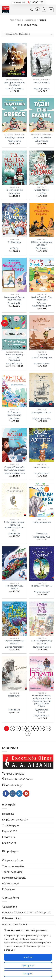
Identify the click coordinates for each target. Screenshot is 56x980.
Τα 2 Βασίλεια (14, 242)
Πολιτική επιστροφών (14, 878)
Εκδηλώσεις (9, 889)
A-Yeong (14, 248)
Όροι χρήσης (10, 907)
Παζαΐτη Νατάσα (42, 716)
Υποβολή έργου (10, 825)
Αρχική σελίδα (16, 20)
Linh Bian (42, 193)
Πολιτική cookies (11, 918)
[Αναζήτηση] (32, 10)
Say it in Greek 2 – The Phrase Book (42, 299)
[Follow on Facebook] (6, 793)
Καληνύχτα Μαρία (42, 82)
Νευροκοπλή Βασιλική (14, 473)
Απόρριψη (28, 973)
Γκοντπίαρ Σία (14, 303)
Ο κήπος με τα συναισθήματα (14, 414)
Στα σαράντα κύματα (42, 412)
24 (42, 728)
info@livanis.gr (14, 785)
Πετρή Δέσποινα (42, 473)
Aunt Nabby (14, 193)
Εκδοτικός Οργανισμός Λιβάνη (42, 305)
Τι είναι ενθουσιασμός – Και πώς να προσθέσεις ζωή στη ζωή (14, 526)
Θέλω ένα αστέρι (42, 467)
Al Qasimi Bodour (42, 363)
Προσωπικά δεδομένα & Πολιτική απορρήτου (27, 912)
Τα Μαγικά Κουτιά (14, 190)
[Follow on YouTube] (26, 793)
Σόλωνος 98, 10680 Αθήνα (19, 779)
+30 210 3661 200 (15, 774)
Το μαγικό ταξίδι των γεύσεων (14, 642)
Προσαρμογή (28, 965)
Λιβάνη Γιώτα (14, 141)
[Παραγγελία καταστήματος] (28, 34)
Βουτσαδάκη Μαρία (42, 647)
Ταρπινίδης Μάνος (14, 88)
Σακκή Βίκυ (14, 418)
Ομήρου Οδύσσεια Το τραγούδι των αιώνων (14, 469)
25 (48, 728)
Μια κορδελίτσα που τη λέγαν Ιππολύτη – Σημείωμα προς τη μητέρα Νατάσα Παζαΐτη (42, 701)
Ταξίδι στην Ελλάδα (42, 138)
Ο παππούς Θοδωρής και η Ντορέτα (14, 299)
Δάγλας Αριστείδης (42, 418)
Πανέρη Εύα (42, 534)
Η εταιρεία (8, 814)
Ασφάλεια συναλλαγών (15, 924)
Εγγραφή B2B (10, 831)
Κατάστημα (31, 20)
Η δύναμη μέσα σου (42, 522)
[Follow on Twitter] (19, 793)
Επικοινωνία (9, 843)
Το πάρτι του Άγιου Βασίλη (14, 587)
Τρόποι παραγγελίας (14, 866)
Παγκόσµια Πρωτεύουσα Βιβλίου (42, 356)
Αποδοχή (28, 957)
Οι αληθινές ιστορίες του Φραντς (42, 642)
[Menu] (51, 10)
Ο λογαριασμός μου (13, 860)
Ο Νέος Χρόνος (42, 190)
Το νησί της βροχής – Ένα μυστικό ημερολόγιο (14, 357)
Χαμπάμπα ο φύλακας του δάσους (14, 84)
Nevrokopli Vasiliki (42, 88)
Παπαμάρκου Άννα (42, 537)
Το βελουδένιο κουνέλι (42, 586)
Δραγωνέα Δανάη (14, 363)
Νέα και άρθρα (10, 884)
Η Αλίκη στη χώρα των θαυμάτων (42, 243)
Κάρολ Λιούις (42, 248)
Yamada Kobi (14, 534)
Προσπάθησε (14, 696)
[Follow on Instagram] (13, 793)
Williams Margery (42, 592)
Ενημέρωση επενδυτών (15, 820)
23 (36, 728)
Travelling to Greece (14, 138)
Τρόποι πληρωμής (12, 872)
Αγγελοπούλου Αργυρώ (42, 711)
